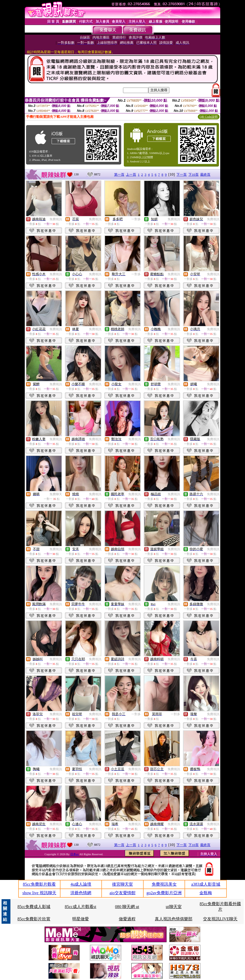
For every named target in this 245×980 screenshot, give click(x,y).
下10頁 (194, 174)
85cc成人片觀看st (80, 907)
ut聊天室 (174, 907)
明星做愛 (81, 919)
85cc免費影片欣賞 (34, 919)
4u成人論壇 (81, 884)
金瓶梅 (206, 893)
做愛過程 (127, 919)
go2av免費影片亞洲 (164, 893)
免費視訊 (56, 219)
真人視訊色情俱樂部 (174, 919)
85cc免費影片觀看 (39, 884)
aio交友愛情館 (123, 893)
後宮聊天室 (123, 884)
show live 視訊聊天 (39, 893)
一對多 (136, 219)
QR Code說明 (209, 117)
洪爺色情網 (81, 893)
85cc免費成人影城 (34, 907)
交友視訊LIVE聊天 (220, 919)
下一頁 (182, 174)
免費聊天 (56, 494)
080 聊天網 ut (127, 907)
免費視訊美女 (164, 884)
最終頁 (205, 174)
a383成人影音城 (206, 884)
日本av (75, 854)
